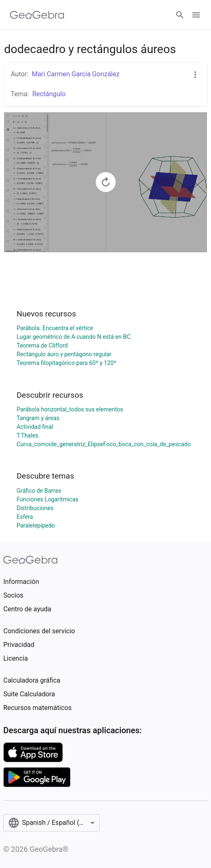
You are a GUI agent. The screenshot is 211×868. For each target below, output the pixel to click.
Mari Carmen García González (76, 74)
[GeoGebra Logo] (37, 15)
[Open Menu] (196, 15)
